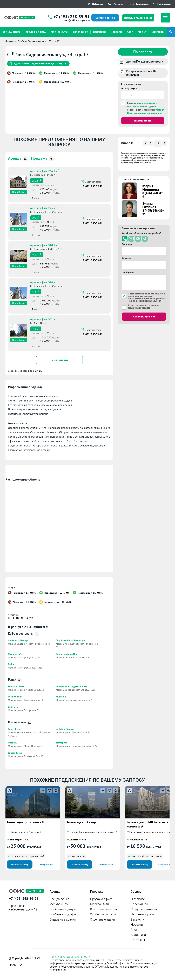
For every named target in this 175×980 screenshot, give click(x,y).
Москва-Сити (59, 904)
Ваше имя (127, 244)
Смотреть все (46, 864)
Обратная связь (93, 182)
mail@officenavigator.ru (77, 20)
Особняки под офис (63, 914)
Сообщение (128, 272)
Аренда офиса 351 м (43, 319)
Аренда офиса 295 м (43, 208)
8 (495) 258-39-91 (153, 195)
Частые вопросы (143, 914)
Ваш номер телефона (129, 89)
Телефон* (127, 258)
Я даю (143, 307)
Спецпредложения (144, 909)
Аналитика (138, 935)
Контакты (138, 940)
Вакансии (137, 919)
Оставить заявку (20, 864)
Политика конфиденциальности (70, 957)
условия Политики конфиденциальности (146, 300)
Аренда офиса (59, 899)
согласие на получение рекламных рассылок (143, 307)
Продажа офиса (101, 899)
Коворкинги (139, 904)
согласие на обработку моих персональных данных (147, 295)
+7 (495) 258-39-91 (72, 17)
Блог (134, 930)
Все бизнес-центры (63, 909)
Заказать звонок (143, 121)
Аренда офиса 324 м (43, 282)
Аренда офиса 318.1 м (45, 245)
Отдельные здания (63, 919)
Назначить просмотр (144, 317)
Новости (137, 925)
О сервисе (138, 899)
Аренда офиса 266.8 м (45, 171)
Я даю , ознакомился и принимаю (146, 108)
